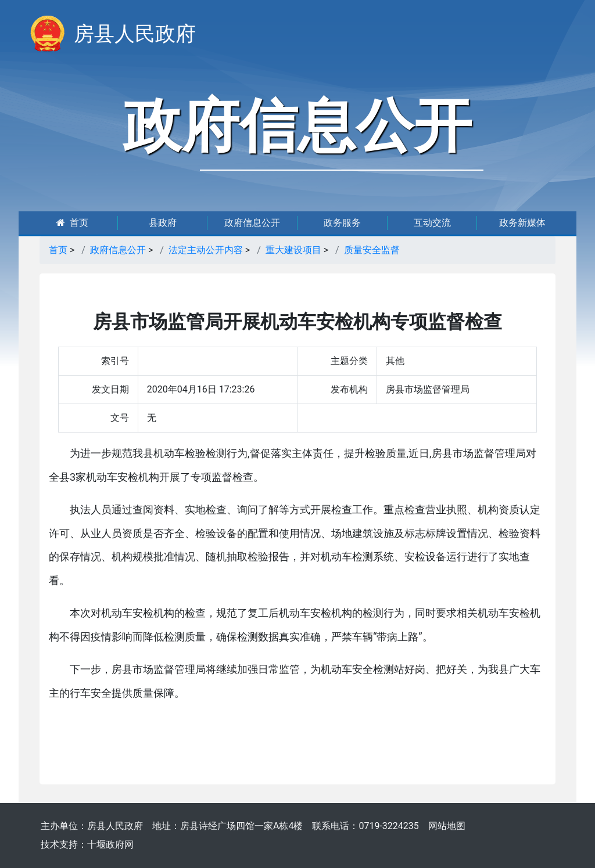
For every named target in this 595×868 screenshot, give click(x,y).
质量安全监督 (372, 250)
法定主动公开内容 (206, 250)
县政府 (163, 223)
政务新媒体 (522, 223)
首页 (72, 223)
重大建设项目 (293, 250)
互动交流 (432, 223)
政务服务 (342, 223)
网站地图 (447, 826)
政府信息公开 (252, 223)
